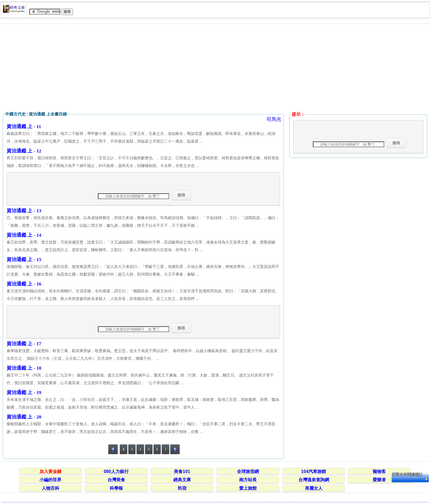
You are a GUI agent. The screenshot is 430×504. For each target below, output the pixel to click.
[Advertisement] (215, 68)
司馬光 (274, 119)
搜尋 (181, 195)
